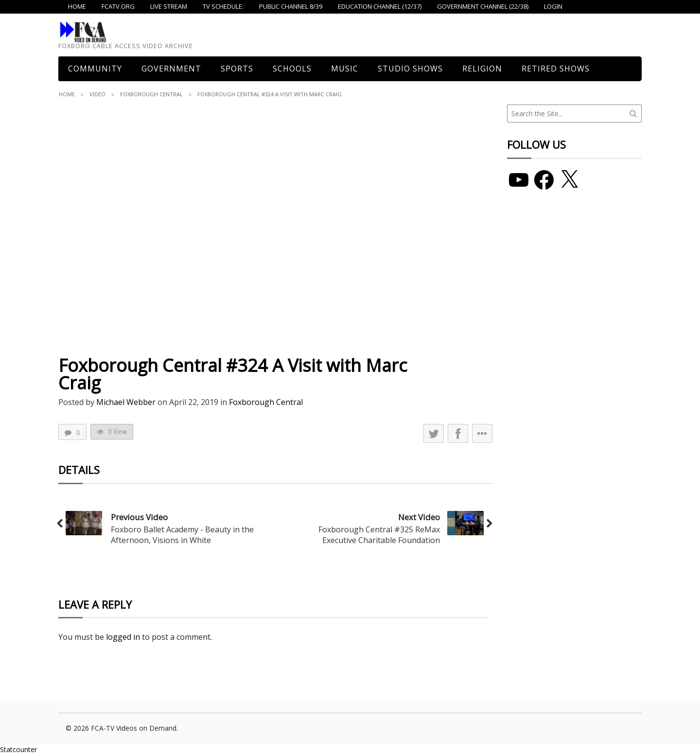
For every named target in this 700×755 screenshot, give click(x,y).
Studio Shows (410, 69)
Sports (237, 69)
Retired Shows (556, 69)
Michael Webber (126, 402)
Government (171, 69)
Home (67, 94)
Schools (292, 69)
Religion (482, 69)
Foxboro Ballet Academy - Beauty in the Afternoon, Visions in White (182, 535)
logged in (123, 637)
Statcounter (18, 749)
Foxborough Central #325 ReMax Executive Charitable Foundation (379, 535)
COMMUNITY (95, 69)
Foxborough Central (151, 94)
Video (97, 94)
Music (345, 69)
